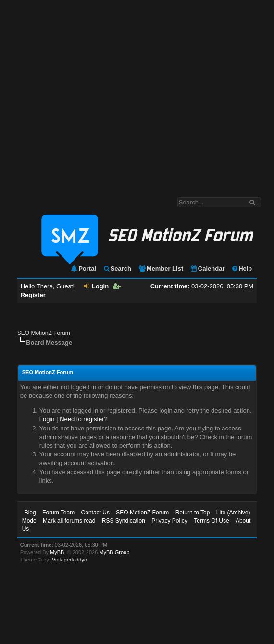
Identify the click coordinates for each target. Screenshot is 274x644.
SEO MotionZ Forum (44, 333)
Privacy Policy (169, 521)
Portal (83, 268)
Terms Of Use (211, 521)
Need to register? (84, 419)
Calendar (207, 268)
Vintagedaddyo (69, 560)
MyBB (57, 552)
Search (117, 268)
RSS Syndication (124, 521)
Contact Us (95, 513)
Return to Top (193, 513)
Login (96, 286)
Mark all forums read (69, 521)
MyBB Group (114, 552)
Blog (30, 513)
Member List (161, 268)
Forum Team (58, 513)
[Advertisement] (90, 94)
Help (242, 268)
